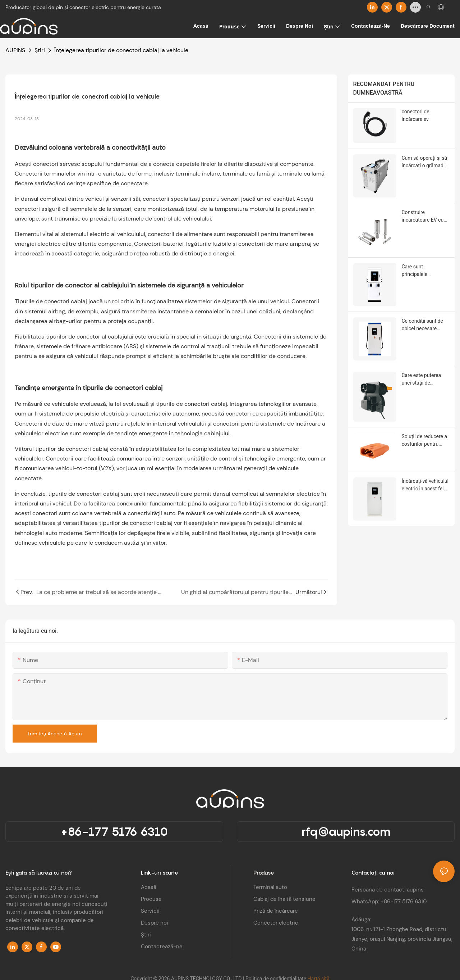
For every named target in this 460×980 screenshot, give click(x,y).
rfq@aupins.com (346, 831)
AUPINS (15, 50)
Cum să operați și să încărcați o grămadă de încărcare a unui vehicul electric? (425, 162)
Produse (151, 899)
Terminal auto (270, 887)
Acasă (149, 887)
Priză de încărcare (276, 911)
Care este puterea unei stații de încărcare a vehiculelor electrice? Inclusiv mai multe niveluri (425, 380)
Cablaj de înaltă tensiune (284, 899)
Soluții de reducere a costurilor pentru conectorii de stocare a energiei (425, 441)
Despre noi (155, 923)
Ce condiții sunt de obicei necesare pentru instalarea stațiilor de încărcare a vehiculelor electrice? (425, 325)
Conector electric (276, 923)
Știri (40, 50)
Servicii (150, 911)
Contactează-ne (162, 947)
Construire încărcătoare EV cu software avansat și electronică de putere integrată (425, 217)
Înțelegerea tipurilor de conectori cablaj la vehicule (121, 50)
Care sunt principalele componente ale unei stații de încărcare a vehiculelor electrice (425, 271)
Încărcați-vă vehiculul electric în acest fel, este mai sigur (425, 485)
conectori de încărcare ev (416, 115)
